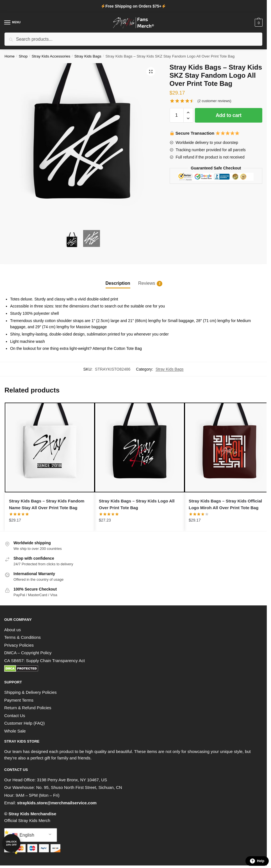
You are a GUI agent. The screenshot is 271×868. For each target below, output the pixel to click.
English (23, 835)
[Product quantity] (177, 115)
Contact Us (15, 716)
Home (10, 56)
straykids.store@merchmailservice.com (57, 803)
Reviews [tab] (147, 284)
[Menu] (13, 23)
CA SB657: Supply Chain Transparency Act (45, 661)
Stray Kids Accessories (51, 56)
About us (12, 630)
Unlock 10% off (11, 843)
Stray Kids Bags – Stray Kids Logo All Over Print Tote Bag (137, 504)
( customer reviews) (214, 101)
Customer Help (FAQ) (24, 723)
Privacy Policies (19, 645)
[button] (151, 72)
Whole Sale (15, 731)
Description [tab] (118, 283)
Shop (23, 56)
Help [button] (257, 861)
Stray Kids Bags (88, 56)
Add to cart (229, 115)
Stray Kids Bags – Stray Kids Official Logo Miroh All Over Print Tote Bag (225, 504)
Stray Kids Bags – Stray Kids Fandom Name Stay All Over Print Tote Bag (47, 504)
